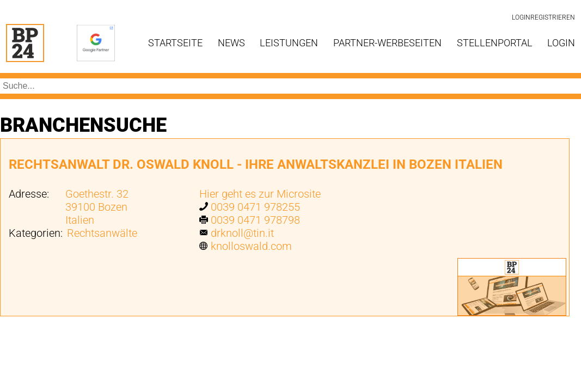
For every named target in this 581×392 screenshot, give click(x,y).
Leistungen (289, 43)
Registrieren (553, 17)
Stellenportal (495, 43)
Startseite (175, 43)
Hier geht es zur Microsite (260, 194)
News (231, 43)
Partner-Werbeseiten (387, 43)
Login (521, 17)
